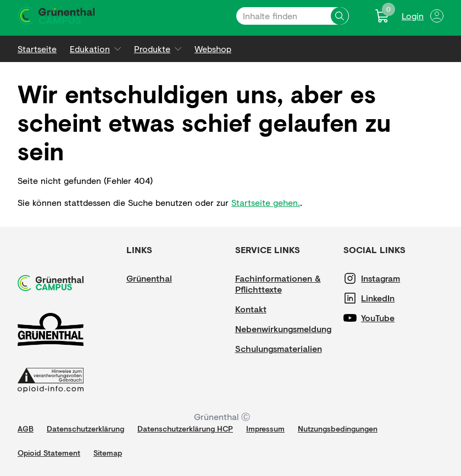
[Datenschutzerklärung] (85, 429)
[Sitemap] (108, 453)
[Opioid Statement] (49, 453)
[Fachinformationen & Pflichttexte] (285, 284)
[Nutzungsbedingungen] (338, 429)
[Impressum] (265, 429)
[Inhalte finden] (340, 16)
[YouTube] (394, 318)
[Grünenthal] (159, 278)
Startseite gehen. (266, 202)
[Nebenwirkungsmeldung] (283, 329)
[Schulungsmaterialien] (279, 349)
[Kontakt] (268, 309)
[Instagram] (394, 278)
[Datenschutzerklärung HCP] (185, 429)
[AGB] (26, 429)
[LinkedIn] (394, 298)
